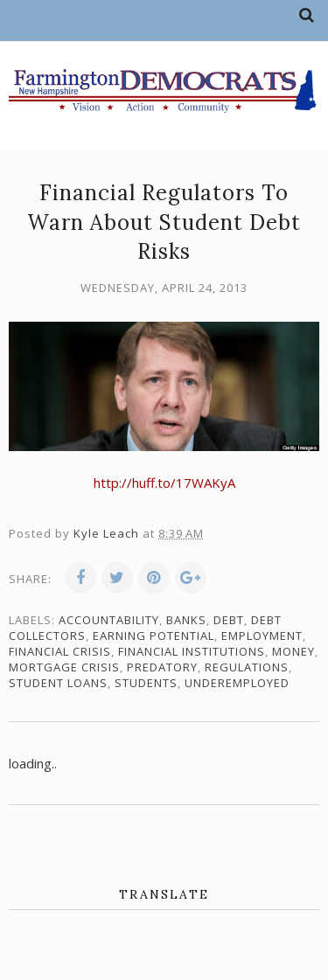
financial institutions (192, 651)
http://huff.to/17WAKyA (164, 483)
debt (229, 620)
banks (186, 620)
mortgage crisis (64, 667)
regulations (247, 667)
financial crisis (60, 651)
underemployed (237, 683)
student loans (58, 683)
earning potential (154, 636)
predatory (162, 667)
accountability (109, 620)
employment (262, 636)
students (146, 683)
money (293, 651)
